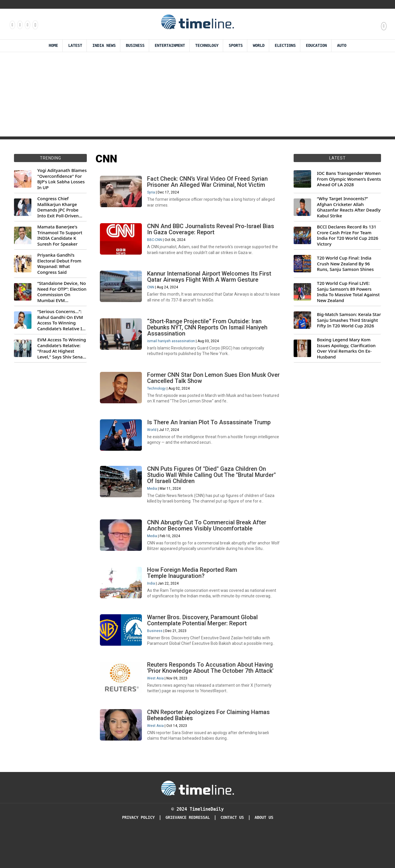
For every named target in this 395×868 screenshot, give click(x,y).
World (259, 46)
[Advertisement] (198, 96)
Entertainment (170, 46)
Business (135, 46)
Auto (342, 46)
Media (154, 508)
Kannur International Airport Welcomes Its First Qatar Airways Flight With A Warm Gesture (211, 284)
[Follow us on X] (27, 25)
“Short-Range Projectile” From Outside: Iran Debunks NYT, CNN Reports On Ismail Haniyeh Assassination (209, 338)
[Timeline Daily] (198, 824)
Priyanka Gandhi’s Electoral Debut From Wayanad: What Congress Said (59, 264)
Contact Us (232, 853)
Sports (236, 46)
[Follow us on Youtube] (35, 25)
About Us (264, 853)
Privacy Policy (138, 853)
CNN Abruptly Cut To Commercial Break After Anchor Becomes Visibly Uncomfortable (208, 547)
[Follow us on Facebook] (12, 25)
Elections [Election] (285, 46)
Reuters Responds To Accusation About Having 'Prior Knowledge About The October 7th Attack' (212, 699)
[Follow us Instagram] (20, 25)
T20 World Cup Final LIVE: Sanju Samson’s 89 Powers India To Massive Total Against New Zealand (348, 292)
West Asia (157, 709)
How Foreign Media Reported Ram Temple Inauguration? (194, 598)
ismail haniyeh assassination (173, 352)
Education (316, 46)
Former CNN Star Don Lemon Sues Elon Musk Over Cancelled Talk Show (208, 391)
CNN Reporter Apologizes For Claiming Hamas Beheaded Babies (210, 749)
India (153, 608)
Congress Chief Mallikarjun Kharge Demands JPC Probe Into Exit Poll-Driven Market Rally (58, 207)
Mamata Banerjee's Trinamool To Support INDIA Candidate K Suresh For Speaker (60, 235)
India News (104, 46)
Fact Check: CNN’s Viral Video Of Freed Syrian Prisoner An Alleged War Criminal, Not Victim (209, 183)
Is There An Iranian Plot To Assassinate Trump (211, 439)
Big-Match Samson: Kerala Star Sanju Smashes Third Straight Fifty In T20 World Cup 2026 (349, 320)
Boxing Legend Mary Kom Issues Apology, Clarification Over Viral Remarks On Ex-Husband (346, 348)
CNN (152, 295)
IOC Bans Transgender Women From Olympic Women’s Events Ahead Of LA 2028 (349, 179)
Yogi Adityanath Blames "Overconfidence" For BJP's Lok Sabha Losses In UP (62, 179)
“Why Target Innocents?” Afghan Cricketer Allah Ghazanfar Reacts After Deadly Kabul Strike (349, 207)
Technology (207, 46)
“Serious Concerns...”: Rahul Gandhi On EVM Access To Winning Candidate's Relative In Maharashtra (61, 320)
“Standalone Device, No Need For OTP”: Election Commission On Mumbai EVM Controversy (62, 292)
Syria (153, 194)
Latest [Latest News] (75, 46)
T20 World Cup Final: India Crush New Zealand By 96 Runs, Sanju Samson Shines (345, 264)
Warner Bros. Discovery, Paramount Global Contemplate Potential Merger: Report (204, 648)
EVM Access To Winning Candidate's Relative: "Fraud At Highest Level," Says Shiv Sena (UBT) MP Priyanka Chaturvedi (62, 348)
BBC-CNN (156, 244)
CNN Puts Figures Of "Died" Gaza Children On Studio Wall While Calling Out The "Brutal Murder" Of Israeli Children (213, 494)
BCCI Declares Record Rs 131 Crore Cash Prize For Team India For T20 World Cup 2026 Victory (348, 235)
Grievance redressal (188, 853)
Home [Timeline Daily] (53, 46)
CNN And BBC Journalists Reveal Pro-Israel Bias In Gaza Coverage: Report (212, 234)
